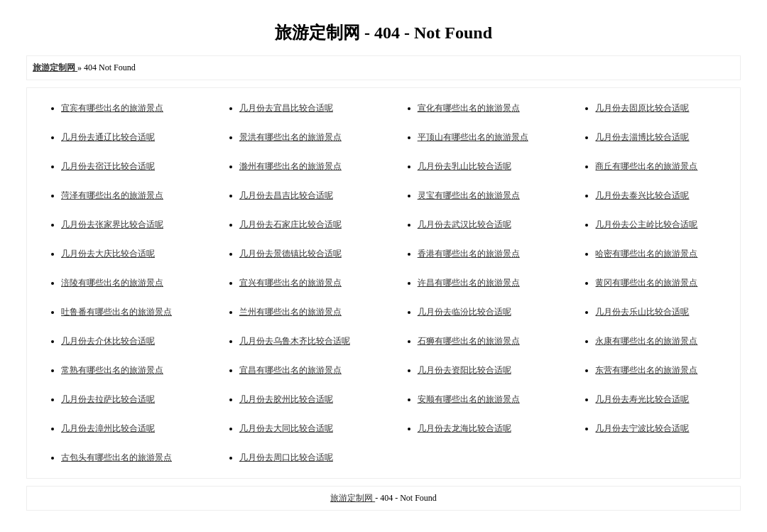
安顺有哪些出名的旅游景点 (469, 399)
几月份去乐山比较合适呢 (642, 312)
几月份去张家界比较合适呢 (112, 224)
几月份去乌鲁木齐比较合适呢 (295, 341)
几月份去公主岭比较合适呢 (646, 224)
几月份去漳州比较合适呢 (108, 428)
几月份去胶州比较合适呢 (286, 399)
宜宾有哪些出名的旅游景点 (112, 108)
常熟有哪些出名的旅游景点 (112, 370)
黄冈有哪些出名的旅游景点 (646, 283)
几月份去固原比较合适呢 (642, 108)
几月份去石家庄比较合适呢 (290, 224)
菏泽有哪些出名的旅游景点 (112, 195)
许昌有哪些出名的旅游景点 (469, 283)
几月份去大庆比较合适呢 (108, 254)
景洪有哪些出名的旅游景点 (290, 137)
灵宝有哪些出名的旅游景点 (469, 195)
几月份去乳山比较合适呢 (464, 166)
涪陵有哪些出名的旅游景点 (112, 283)
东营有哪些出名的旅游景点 (646, 370)
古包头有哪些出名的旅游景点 (116, 457)
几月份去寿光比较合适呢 (642, 399)
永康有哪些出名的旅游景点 (646, 341)
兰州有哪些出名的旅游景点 (290, 312)
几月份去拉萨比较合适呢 (108, 399)
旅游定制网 (353, 498)
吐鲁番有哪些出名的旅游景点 (116, 312)
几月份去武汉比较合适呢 (464, 224)
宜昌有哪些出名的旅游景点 (290, 370)
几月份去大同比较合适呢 (286, 428)
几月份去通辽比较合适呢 (108, 137)
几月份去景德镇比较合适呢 (290, 254)
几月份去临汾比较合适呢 (464, 312)
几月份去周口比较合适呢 (286, 457)
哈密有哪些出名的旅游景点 (646, 254)
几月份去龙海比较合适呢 (464, 428)
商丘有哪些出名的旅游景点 (646, 166)
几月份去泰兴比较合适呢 (642, 195)
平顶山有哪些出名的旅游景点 (473, 137)
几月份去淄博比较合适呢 (642, 137)
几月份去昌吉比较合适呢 (286, 195)
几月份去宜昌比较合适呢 (286, 108)
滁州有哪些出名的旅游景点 (290, 166)
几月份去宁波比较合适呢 (642, 428)
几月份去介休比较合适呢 (108, 341)
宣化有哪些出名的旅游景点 (469, 108)
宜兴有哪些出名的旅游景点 (290, 283)
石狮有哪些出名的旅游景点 (469, 341)
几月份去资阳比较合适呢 (464, 370)
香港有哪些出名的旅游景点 (469, 254)
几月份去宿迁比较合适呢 (108, 166)
